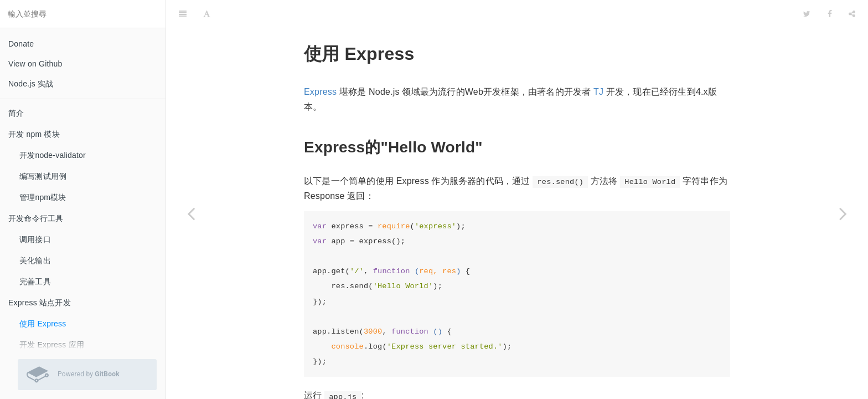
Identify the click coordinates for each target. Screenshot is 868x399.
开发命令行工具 (36, 218)
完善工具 (35, 282)
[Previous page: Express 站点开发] (191, 213)
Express (320, 64)
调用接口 (35, 239)
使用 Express (43, 324)
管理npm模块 (43, 197)
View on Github (35, 64)
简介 (16, 113)
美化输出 (35, 260)
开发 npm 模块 (34, 134)
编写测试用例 (43, 176)
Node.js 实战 (31, 84)
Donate (21, 44)
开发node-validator (53, 155)
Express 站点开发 (40, 303)
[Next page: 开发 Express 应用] (843, 213)
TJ (598, 64)
